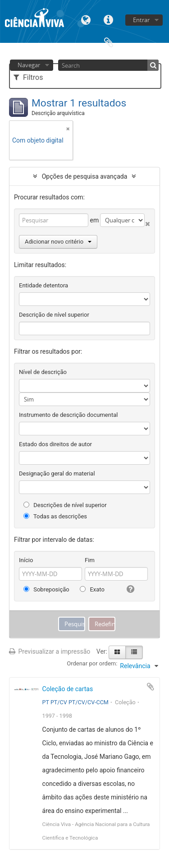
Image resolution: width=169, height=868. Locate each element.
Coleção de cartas (68, 689)
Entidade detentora (43, 285)
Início (26, 560)
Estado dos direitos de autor (55, 444)
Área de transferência (109, 42)
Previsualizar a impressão (50, 651)
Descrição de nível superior (54, 315)
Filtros (28, 77)
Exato (92, 589)
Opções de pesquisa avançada (85, 176)
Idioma (86, 19)
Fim (90, 560)
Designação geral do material (57, 473)
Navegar (29, 65)
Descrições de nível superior (65, 505)
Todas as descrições (55, 516)
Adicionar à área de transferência (151, 687)
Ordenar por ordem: (92, 663)
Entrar (141, 20)
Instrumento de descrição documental (68, 415)
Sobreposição (46, 589)
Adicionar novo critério (58, 242)
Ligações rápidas (109, 19)
